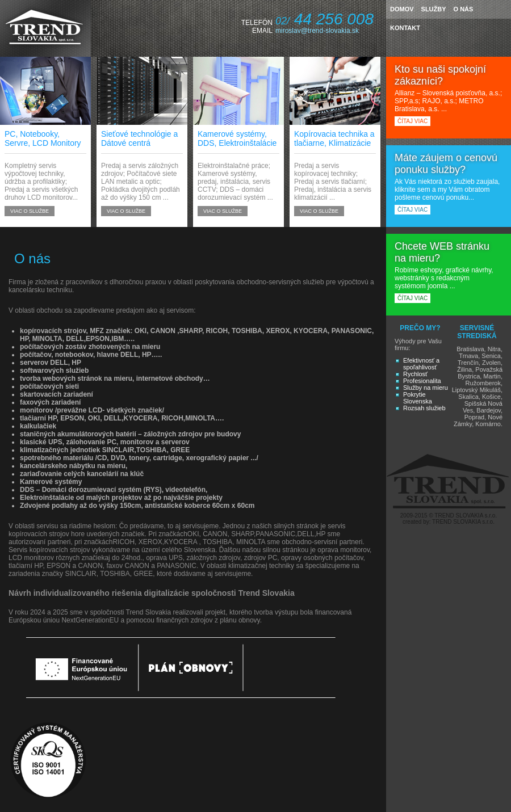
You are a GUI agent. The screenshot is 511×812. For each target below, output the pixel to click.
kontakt (405, 28)
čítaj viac (412, 121)
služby (434, 9)
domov (402, 9)
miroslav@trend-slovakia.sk (317, 31)
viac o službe (30, 211)
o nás (464, 9)
